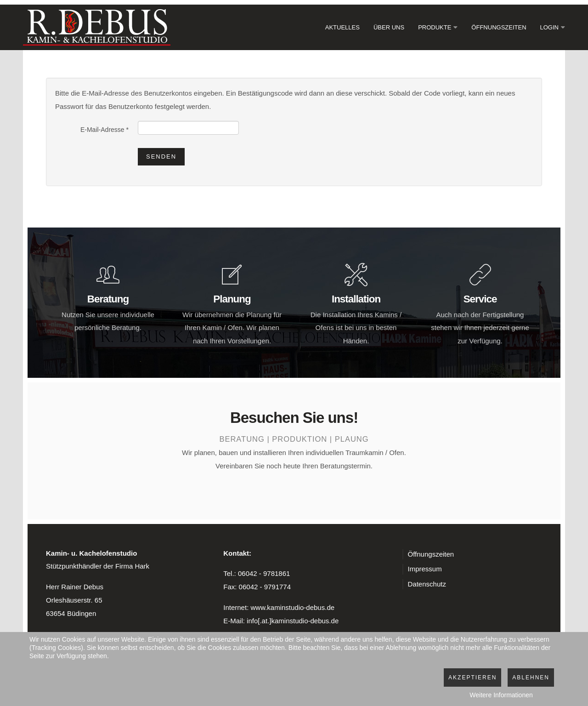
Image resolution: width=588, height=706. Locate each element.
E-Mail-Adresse (105, 130)
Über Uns (389, 27)
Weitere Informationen (501, 695)
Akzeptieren (472, 678)
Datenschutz (427, 584)
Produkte (435, 27)
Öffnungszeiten (499, 27)
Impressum (425, 569)
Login (549, 27)
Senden (161, 157)
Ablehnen (531, 678)
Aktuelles (342, 27)
